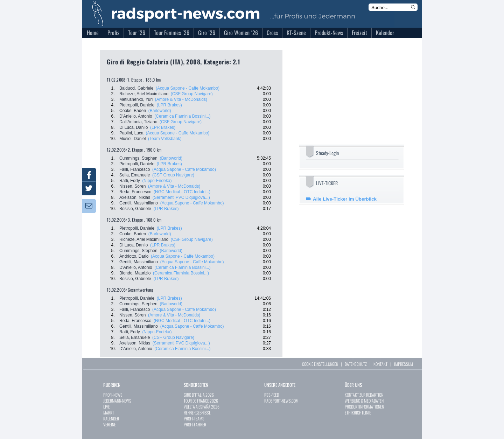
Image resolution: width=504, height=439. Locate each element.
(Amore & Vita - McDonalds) (181, 99)
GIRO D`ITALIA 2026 (199, 395)
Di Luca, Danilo (134, 127)
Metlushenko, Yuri (136, 99)
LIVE (107, 407)
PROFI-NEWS (113, 395)
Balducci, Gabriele (136, 88)
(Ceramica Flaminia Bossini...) (182, 116)
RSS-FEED (272, 395)
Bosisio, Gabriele (135, 209)
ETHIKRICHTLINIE (358, 413)
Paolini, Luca (131, 133)
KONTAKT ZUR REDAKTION (364, 395)
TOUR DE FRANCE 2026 (201, 401)
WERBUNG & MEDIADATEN (364, 401)
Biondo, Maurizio (135, 273)
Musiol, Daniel (132, 139)
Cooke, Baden (133, 111)
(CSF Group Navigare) (192, 94)
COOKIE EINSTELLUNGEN (320, 364)
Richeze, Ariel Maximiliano (144, 94)
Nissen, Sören (132, 186)
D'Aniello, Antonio (136, 116)
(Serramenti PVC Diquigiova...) (181, 197)
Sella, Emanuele (135, 175)
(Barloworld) (160, 111)
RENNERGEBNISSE (197, 413)
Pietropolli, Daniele (137, 105)
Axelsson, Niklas (135, 197)
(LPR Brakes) (169, 105)
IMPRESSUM (404, 364)
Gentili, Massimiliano (139, 203)
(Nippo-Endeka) (157, 181)
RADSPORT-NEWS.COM (281, 401)
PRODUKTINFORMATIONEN (364, 407)
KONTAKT (380, 364)
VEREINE (110, 424)
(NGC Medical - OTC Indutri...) (182, 192)
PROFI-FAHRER (195, 424)
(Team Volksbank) (165, 139)
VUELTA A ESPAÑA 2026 (202, 407)
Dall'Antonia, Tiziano (138, 122)
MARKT (109, 413)
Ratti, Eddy (130, 181)
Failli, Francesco (135, 169)
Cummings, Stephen (138, 158)
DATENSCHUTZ (356, 364)
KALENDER (111, 419)
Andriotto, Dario (134, 256)
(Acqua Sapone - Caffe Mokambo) (188, 88)
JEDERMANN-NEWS (117, 401)
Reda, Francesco (135, 192)
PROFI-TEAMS (194, 419)
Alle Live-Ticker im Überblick (345, 199)
